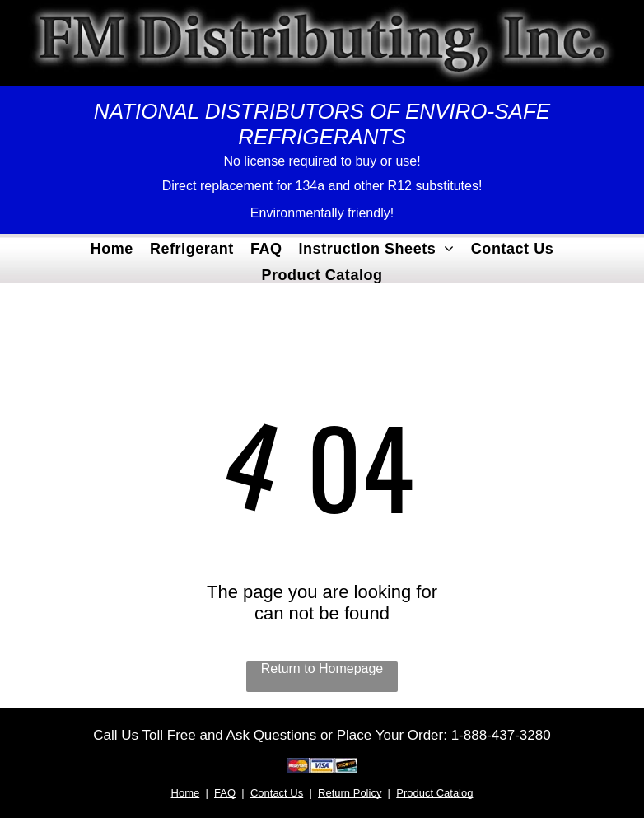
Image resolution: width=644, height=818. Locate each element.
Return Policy (350, 793)
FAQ (225, 793)
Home (186, 793)
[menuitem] (112, 247)
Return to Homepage (322, 668)
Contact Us (277, 793)
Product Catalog (434, 793)
